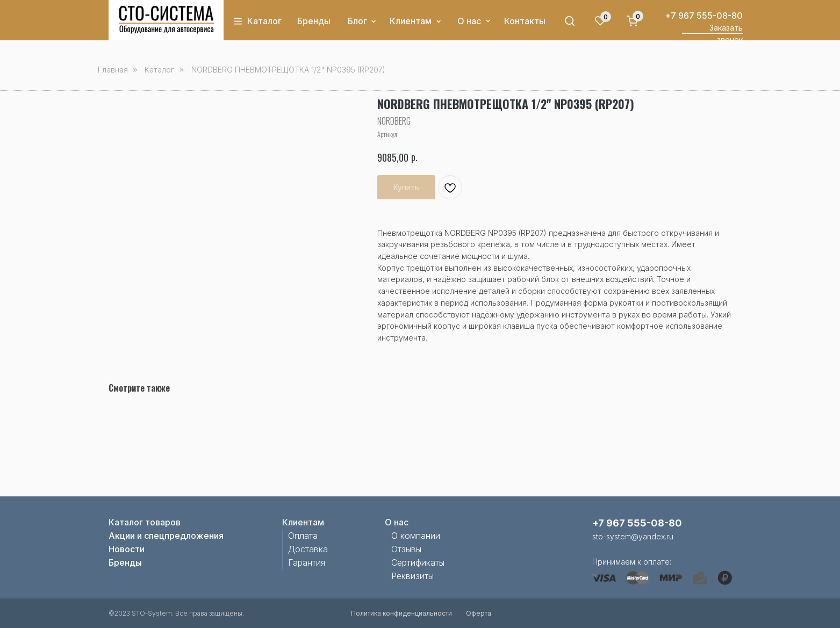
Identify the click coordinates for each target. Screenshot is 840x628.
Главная (113, 70)
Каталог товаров (145, 522)
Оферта (479, 613)
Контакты (525, 21)
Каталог (264, 21)
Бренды (314, 21)
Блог (357, 21)
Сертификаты (418, 562)
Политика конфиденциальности (401, 613)
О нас (469, 21)
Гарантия (307, 562)
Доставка (308, 549)
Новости (127, 549)
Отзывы (406, 549)
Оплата (303, 536)
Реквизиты (412, 576)
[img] (166, 20)
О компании (416, 536)
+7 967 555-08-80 (704, 16)
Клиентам (411, 21)
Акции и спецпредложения (166, 536)
